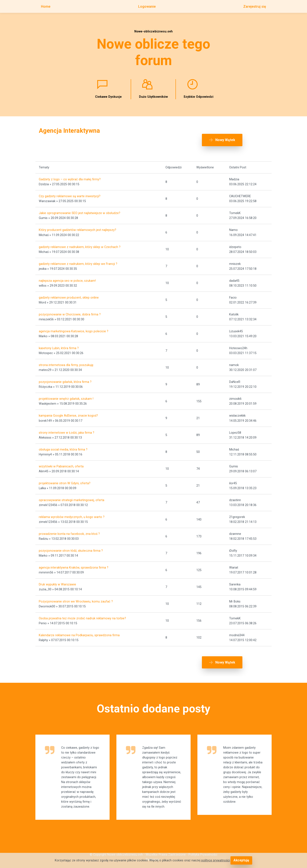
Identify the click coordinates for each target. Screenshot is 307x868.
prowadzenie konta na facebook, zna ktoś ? (69, 530)
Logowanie (147, 7)
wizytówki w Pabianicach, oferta (61, 463)
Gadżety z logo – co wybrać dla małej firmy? (70, 176)
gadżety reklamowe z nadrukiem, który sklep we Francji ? (78, 260)
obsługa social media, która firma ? (63, 446)
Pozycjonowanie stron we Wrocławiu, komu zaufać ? (76, 598)
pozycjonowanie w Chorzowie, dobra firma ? (70, 311)
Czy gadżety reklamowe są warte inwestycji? (70, 192)
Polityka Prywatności (203, 852)
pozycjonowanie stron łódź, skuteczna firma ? (71, 547)
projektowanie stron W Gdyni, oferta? (65, 479)
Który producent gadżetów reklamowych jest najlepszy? (77, 226)
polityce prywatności (216, 861)
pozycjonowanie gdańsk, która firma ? (65, 378)
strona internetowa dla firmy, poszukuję (66, 361)
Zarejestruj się (255, 7)
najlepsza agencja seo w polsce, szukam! (67, 277)
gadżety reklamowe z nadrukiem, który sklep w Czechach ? (80, 243)
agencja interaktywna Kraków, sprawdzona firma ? (74, 564)
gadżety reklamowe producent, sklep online (69, 294)
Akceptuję (241, 861)
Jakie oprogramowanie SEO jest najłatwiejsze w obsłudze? (80, 209)
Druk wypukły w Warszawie (57, 581)
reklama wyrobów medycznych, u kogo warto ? (72, 513)
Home (46, 7)
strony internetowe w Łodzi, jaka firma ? (67, 429)
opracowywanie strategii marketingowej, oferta (72, 496)
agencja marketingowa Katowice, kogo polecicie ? (74, 328)
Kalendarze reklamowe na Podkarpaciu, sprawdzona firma (79, 631)
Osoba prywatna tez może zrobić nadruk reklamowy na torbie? (82, 615)
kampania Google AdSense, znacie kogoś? (68, 412)
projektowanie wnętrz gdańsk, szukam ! (66, 395)
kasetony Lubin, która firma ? (59, 344)
